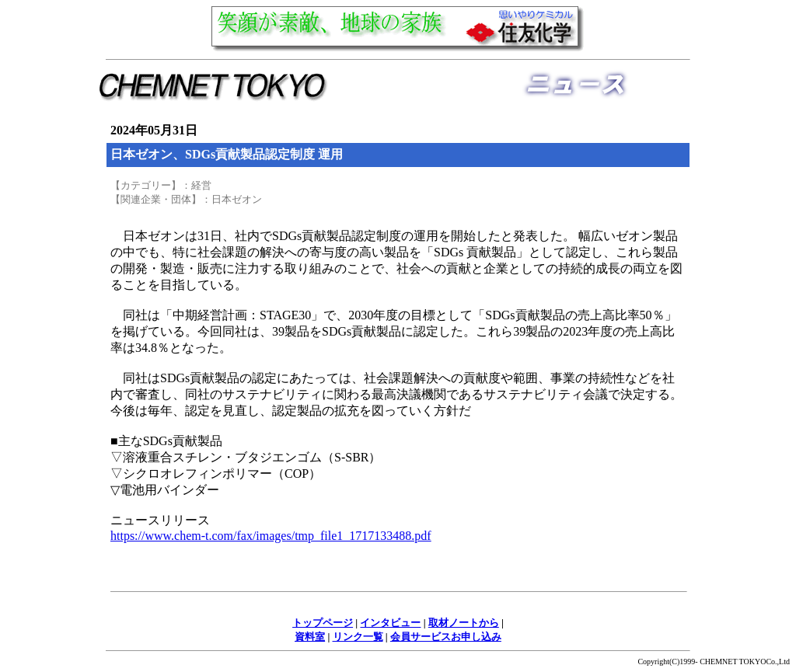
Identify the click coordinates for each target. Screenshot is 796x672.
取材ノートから (464, 623)
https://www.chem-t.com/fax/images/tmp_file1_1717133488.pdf (271, 536)
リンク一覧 (358, 637)
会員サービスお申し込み (446, 637)
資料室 (310, 637)
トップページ (323, 623)
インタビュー (390, 623)
